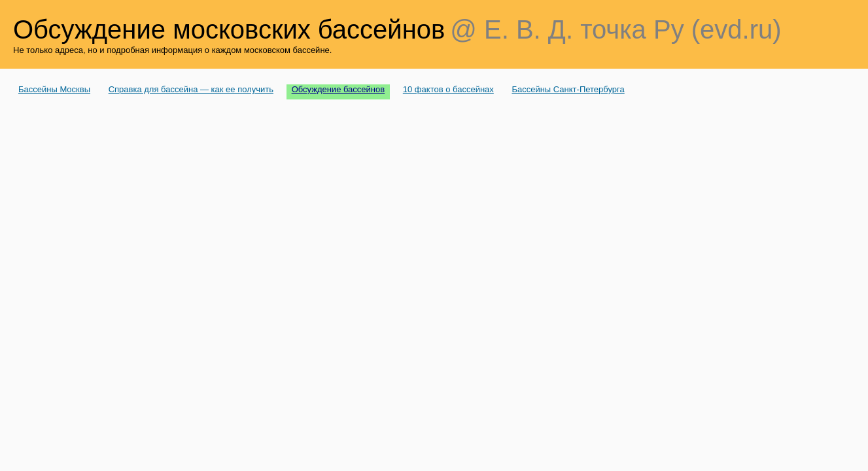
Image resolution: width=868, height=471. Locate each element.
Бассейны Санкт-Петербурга (568, 89)
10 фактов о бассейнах (448, 89)
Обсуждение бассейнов (339, 89)
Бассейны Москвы (54, 89)
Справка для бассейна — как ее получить (191, 89)
